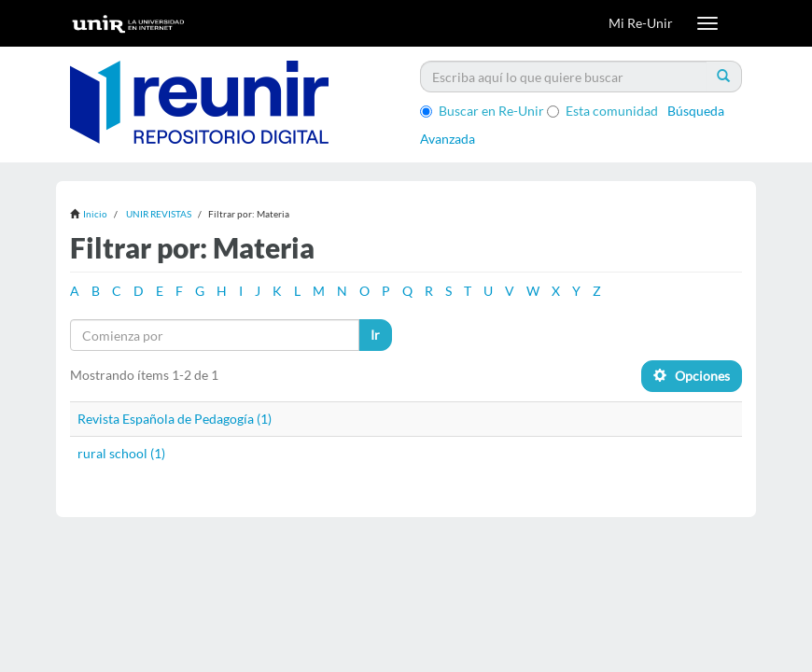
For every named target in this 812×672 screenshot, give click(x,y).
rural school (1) (121, 453)
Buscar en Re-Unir (482, 111)
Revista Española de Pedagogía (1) (175, 419)
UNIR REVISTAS (159, 214)
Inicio (95, 214)
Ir (375, 335)
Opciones (692, 376)
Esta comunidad (602, 111)
